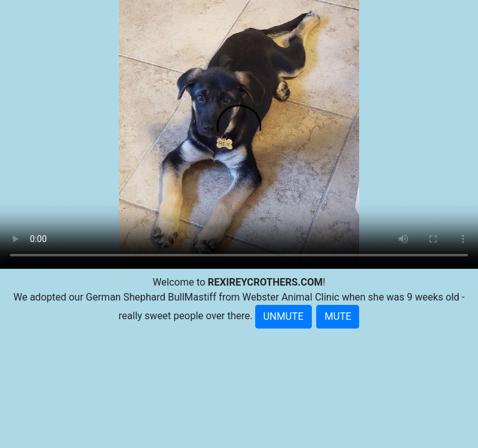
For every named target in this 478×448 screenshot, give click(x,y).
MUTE (338, 316)
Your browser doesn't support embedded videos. (239, 134)
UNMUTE (284, 316)
